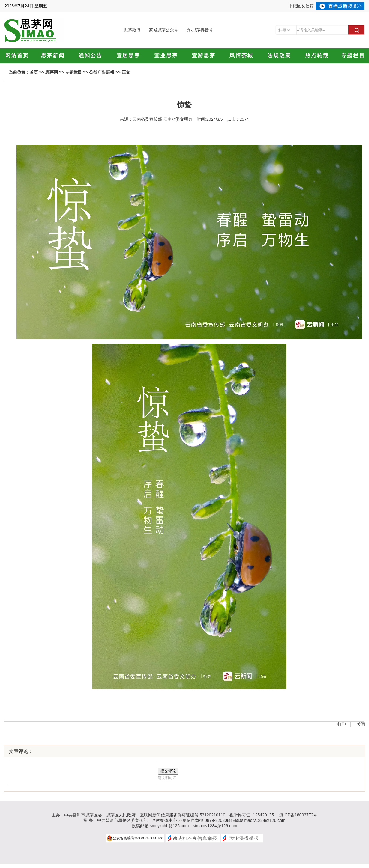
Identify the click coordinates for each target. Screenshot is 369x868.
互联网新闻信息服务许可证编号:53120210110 (183, 819)
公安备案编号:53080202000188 (138, 843)
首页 (34, 72)
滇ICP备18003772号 (298, 819)
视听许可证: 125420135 (252, 819)
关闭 (361, 724)
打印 (342, 724)
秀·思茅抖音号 (200, 30)
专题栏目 (73, 72)
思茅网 (52, 72)
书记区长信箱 (301, 6)
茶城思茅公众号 (163, 30)
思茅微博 (132, 30)
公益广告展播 (102, 72)
